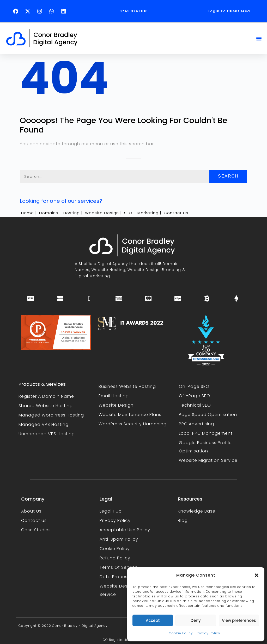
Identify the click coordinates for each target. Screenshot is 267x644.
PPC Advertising (196, 424)
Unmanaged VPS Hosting (47, 434)
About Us (31, 511)
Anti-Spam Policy (119, 539)
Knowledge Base (197, 511)
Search (228, 176)
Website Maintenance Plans (130, 415)
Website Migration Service (208, 460)
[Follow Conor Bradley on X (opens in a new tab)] (29, 11)
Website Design (116, 405)
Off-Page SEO (195, 396)
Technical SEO (195, 405)
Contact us (34, 520)
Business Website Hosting (127, 386)
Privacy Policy (208, 633)
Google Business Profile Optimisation (205, 447)
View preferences (239, 620)
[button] (257, 575)
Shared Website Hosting (46, 406)
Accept (153, 620)
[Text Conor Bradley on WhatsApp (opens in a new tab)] (53, 11)
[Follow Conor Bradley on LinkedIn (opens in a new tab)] (65, 11)
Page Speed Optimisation (208, 415)
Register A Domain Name (46, 396)
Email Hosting (114, 396)
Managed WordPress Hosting (51, 415)
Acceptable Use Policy (125, 530)
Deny (196, 620)
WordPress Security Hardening (133, 424)
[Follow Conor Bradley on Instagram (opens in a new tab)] (41, 11)
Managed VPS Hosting (44, 424)
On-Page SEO (194, 386)
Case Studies (36, 530)
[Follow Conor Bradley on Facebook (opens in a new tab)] (17, 11)
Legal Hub (111, 511)
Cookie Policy (181, 633)
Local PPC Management (206, 433)
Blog (183, 520)
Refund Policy (115, 558)
